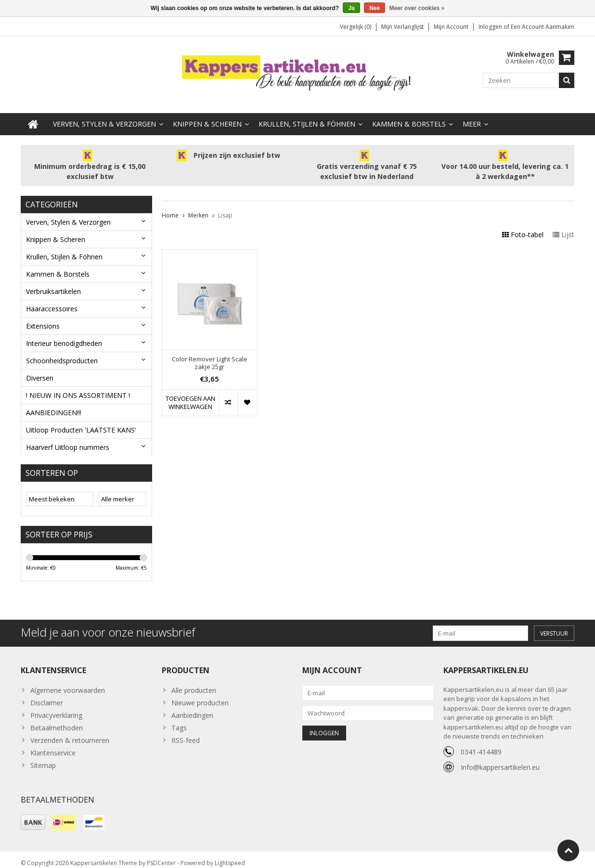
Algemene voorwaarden (68, 683)
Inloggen (491, 27)
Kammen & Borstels (409, 114)
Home (170, 206)
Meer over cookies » (417, 8)
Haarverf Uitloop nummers (68, 438)
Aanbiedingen (192, 708)
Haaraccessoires (52, 299)
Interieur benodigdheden (64, 334)
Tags (179, 721)
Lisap (225, 206)
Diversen (40, 368)
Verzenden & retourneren (70, 733)
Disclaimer (47, 696)
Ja (351, 8)
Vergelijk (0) (356, 27)
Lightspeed (230, 856)
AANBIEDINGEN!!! (54, 403)
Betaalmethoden (57, 721)
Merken (198, 206)
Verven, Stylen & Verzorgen (104, 114)
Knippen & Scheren (207, 114)
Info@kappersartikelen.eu (500, 760)
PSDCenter (161, 856)
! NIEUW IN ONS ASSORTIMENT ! (78, 386)
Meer (472, 114)
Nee (375, 8)
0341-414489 (481, 745)
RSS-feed (186, 733)
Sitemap (43, 758)
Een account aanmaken (543, 27)
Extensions (43, 316)
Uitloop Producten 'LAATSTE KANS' (81, 420)
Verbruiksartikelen (53, 282)
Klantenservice (53, 746)
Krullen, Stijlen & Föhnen (307, 114)
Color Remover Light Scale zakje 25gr (210, 354)
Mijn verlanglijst (402, 27)
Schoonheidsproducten (62, 351)
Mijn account (451, 27)
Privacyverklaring (56, 708)
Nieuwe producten (200, 696)
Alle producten (194, 683)
